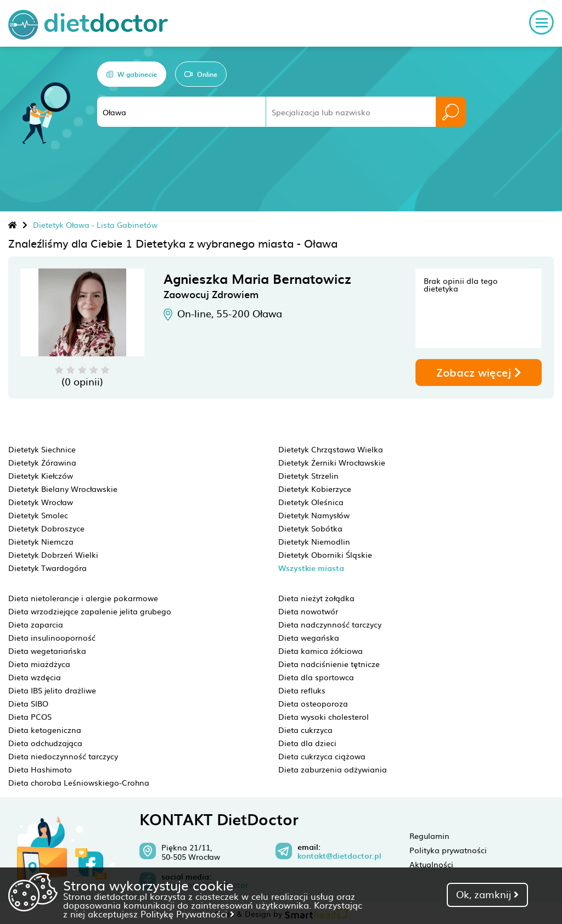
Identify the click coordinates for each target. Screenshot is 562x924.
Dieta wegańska (309, 637)
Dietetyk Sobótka (310, 528)
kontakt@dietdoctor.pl (339, 856)
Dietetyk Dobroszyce (46, 528)
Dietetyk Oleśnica (311, 502)
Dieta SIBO (28, 703)
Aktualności (431, 864)
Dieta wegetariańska (47, 651)
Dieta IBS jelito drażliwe (52, 690)
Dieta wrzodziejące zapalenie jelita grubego (90, 611)
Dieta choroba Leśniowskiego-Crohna (79, 782)
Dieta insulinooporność (52, 637)
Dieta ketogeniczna (45, 730)
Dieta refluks (302, 690)
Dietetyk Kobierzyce (315, 489)
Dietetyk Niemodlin (314, 541)
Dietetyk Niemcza (41, 541)
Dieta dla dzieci (307, 743)
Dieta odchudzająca (45, 743)
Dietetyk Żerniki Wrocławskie (332, 462)
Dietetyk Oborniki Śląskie (325, 555)
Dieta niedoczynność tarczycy (63, 756)
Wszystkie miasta (311, 568)
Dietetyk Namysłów (314, 515)
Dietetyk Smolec (38, 515)
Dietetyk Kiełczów (41, 475)
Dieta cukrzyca (305, 730)
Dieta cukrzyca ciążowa (322, 756)
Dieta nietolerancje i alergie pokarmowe (83, 598)
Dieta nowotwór (308, 611)
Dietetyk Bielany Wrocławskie (63, 489)
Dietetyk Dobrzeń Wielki (53, 555)
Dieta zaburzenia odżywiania (333, 769)
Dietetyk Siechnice (42, 449)
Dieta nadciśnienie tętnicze (329, 664)
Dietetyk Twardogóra (47, 568)
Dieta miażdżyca (39, 664)
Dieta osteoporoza (313, 703)
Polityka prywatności (448, 850)
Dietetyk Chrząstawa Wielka (331, 449)
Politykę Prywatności (187, 914)
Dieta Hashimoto (40, 769)
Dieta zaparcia (36, 624)
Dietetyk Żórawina (42, 462)
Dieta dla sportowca (316, 677)
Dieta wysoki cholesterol (324, 716)
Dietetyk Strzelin (308, 475)
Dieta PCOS (30, 716)
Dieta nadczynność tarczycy (330, 624)
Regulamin (429, 836)
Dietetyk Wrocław (41, 502)
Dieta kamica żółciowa (321, 651)
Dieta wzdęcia (35, 677)
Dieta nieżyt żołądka (316, 598)
